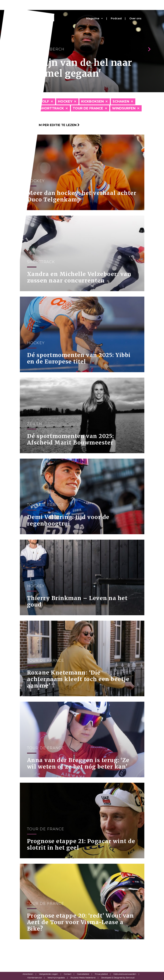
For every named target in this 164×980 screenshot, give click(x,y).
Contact (68, 974)
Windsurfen (124, 108)
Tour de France (88, 108)
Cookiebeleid (83, 974)
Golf (44, 101)
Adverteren (28, 974)
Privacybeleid (101, 974)
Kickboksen (92, 101)
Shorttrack (52, 108)
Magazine (93, 18)
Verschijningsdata (56, 978)
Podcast (116, 18)
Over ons (135, 18)
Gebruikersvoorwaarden (125, 974)
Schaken (121, 101)
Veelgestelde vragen (49, 974)
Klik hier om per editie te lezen (50, 125)
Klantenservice (35, 978)
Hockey (65, 101)
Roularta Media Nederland (83, 978)
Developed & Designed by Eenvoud (118, 978)
